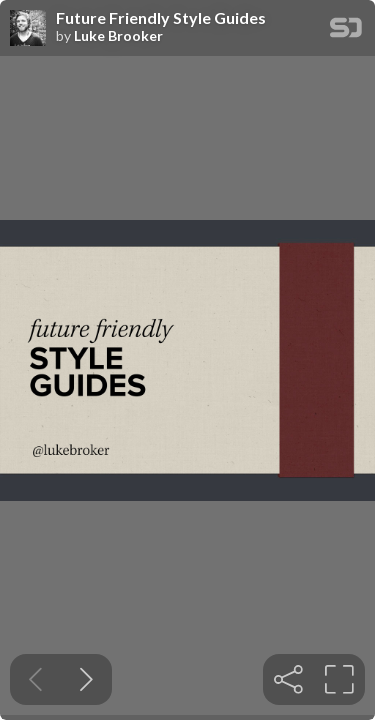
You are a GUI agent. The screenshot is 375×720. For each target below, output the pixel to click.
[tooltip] (288, 679)
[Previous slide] (35, 679)
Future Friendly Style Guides (161, 18)
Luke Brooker (118, 36)
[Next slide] (86, 679)
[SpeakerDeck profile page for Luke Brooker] (28, 29)
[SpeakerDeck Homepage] (346, 31)
